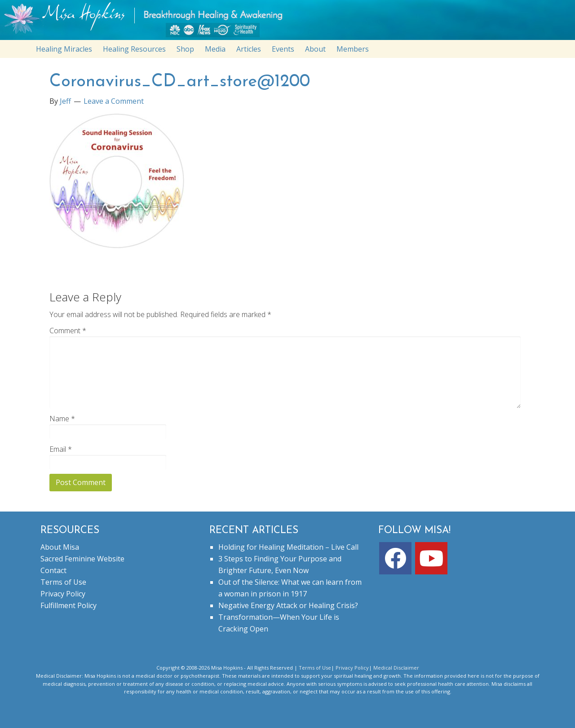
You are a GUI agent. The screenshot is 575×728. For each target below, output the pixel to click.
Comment (68, 331)
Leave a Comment (114, 101)
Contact (53, 570)
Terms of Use (63, 582)
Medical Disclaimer (396, 668)
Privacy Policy (63, 594)
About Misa (60, 547)
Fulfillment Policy (69, 605)
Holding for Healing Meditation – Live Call (288, 547)
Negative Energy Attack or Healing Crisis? (288, 605)
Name (62, 419)
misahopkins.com (292, 22)
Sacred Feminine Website (82, 559)
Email (61, 449)
